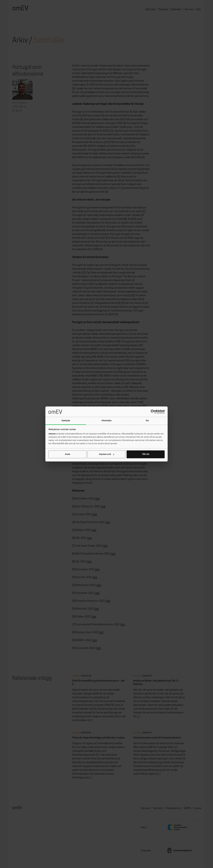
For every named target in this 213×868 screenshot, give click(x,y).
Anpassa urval (107, 454)
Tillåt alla (146, 454)
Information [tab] (106, 421)
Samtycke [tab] (66, 421)
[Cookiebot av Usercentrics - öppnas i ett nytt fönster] (153, 412)
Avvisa (68, 454)
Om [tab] (147, 421)
